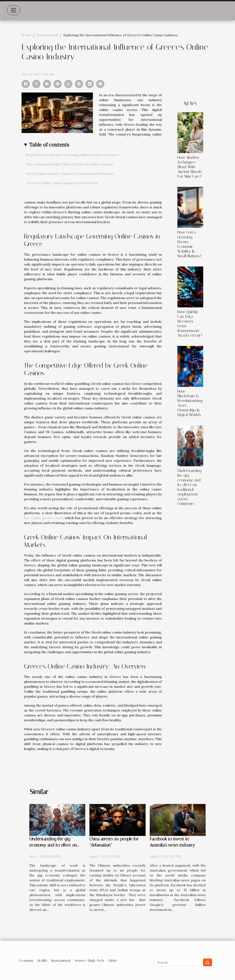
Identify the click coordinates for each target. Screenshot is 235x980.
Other (113, 961)
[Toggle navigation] (14, 10)
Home (26, 35)
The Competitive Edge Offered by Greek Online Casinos (70, 164)
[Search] (178, 962)
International (47, 35)
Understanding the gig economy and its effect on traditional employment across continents (189, 487)
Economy (26, 961)
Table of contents (49, 145)
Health (42, 961)
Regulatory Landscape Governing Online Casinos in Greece (72, 155)
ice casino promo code (43, 518)
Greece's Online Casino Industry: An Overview (62, 183)
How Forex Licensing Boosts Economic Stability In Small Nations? (189, 244)
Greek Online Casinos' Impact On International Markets (70, 174)
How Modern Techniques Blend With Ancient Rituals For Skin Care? (190, 167)
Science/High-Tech (89, 961)
